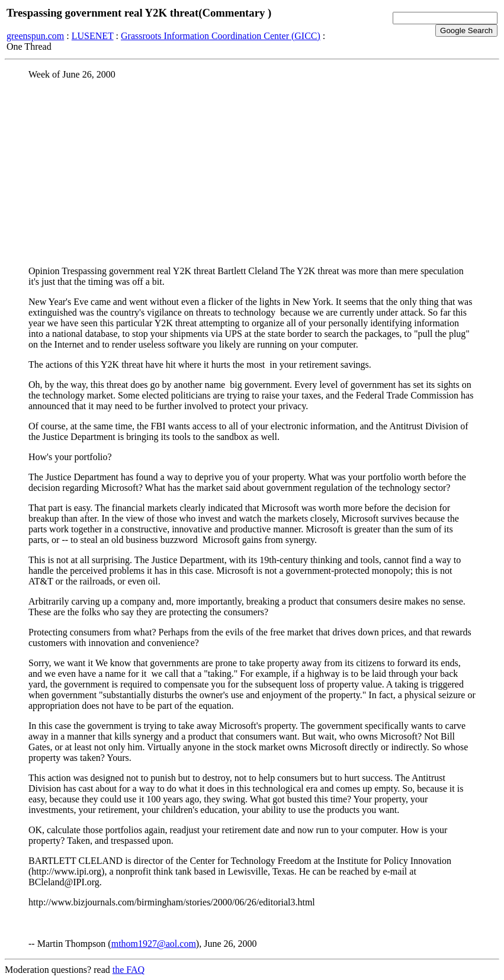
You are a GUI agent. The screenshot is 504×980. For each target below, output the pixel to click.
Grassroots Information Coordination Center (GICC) (221, 36)
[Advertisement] (252, 172)
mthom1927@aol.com (154, 944)
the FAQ (129, 970)
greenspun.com (35, 36)
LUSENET (93, 36)
